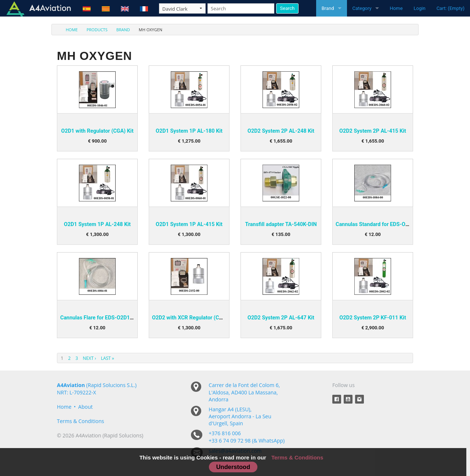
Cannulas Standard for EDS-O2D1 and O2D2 (388, 224)
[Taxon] (182, 8)
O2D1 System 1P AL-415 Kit (189, 224)
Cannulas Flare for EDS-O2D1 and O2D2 (107, 318)
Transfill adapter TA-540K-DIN (281, 224)
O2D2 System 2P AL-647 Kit (281, 318)
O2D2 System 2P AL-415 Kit (373, 131)
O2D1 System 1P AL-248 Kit (97, 224)
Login (420, 8)
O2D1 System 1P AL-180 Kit (189, 131)
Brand (328, 8)
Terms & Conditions (81, 421)
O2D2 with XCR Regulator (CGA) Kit (194, 318)
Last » (108, 358)
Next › (90, 358)
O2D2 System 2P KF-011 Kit (373, 318)
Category (362, 8)
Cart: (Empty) (451, 8)
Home (396, 8)
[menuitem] (67, 30)
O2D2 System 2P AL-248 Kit (281, 131)
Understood (233, 467)
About (85, 407)
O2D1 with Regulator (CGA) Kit (97, 131)
